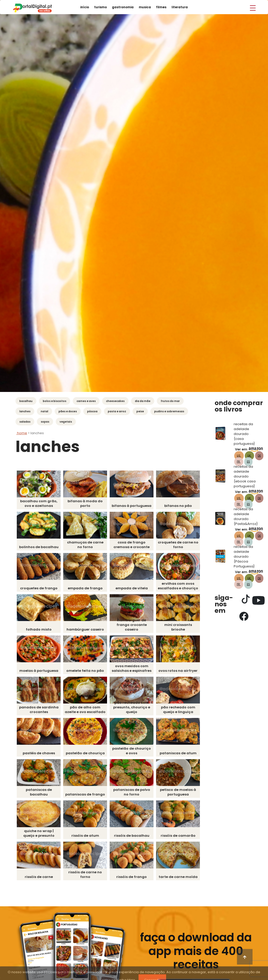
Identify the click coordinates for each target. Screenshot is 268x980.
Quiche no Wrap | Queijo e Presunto (39, 833)
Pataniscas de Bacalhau (39, 792)
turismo (100, 7)
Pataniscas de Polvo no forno (132, 792)
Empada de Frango (85, 588)
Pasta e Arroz (117, 411)
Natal (44, 411)
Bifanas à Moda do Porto (85, 503)
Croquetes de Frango (39, 588)
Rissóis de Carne (39, 877)
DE (259, 456)
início (85, 7)
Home (22, 433)
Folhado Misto (39, 629)
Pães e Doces (68, 411)
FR (239, 462)
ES (248, 462)
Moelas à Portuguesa (39, 671)
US (239, 456)
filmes (161, 7)
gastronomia (123, 7)
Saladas (25, 422)
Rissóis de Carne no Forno (85, 874)
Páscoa (92, 411)
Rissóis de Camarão (178, 836)
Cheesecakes (115, 401)
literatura (180, 7)
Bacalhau (26, 401)
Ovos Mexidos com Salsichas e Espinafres (132, 668)
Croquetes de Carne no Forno (178, 545)
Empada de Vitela (132, 588)
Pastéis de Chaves (39, 753)
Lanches (25, 411)
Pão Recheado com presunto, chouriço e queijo (132, 707)
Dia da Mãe (143, 401)
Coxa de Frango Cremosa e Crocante (132, 545)
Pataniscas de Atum (178, 753)
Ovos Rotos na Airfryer (178, 671)
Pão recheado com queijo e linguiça (178, 710)
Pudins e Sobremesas (169, 411)
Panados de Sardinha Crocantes (39, 710)
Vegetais (66, 422)
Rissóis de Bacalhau (132, 836)
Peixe (140, 411)
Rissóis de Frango (132, 877)
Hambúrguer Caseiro (85, 629)
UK (249, 456)
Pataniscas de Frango (85, 794)
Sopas (45, 422)
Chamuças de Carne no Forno (85, 545)
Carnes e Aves (86, 401)
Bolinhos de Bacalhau (39, 547)
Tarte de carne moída (178, 877)
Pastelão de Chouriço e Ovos (132, 751)
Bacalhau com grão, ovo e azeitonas (39, 503)
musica (145, 7)
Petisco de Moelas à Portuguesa (178, 792)
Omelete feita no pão (85, 671)
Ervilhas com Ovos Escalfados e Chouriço (178, 586)
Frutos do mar (170, 401)
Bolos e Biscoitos (55, 401)
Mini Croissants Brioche (178, 627)
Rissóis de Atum (85, 836)
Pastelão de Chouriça (85, 753)
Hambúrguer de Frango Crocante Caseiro (132, 625)
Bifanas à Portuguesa (132, 506)
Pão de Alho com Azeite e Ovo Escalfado (85, 710)
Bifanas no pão (178, 506)
